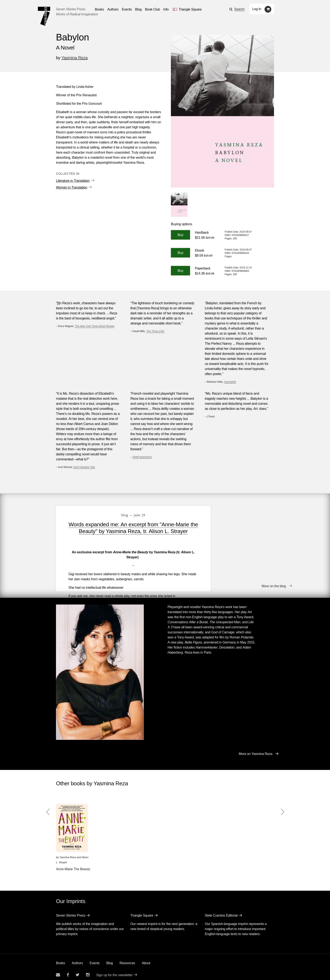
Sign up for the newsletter (114, 971)
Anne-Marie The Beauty (73, 865)
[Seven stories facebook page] (68, 970)
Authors (77, 959)
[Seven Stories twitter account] (77, 970)
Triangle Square (142, 911)
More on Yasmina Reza (255, 749)
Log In (257, 9)
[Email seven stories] (58, 970)
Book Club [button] (152, 9)
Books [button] (99, 9)
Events (95, 959)
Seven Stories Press (71, 9)
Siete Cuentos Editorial (221, 911)
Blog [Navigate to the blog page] (138, 9)
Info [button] (166, 9)
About (146, 959)
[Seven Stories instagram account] (88, 970)
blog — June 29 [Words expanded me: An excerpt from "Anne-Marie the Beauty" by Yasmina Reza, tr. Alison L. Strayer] (128, 515)
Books (61, 959)
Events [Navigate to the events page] (127, 9)
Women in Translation (72, 187)
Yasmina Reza (74, 58)
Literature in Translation (73, 181)
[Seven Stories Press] (44, 16)
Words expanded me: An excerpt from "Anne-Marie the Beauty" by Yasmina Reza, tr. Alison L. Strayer (128, 531)
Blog (110, 959)
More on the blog (274, 583)
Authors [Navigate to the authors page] (113, 9)
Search (239, 9)
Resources (127, 959)
